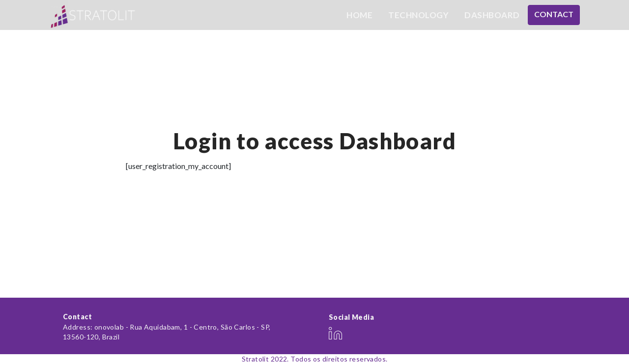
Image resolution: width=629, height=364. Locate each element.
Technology (418, 15)
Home (359, 15)
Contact (554, 14)
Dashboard (492, 15)
